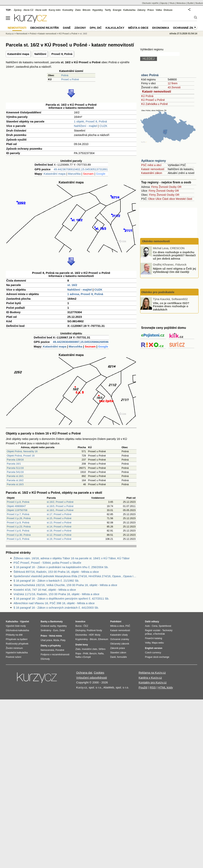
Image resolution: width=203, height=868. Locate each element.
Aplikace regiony (154, 161)
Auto (147, 626)
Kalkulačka (129, 10)
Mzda (56, 640)
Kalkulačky (115, 28)
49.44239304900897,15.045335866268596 (81, 342)
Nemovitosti (22, 34)
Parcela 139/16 (15, 460)
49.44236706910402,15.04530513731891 (81, 169)
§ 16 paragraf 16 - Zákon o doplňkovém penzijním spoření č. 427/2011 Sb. (61, 598)
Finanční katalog (154, 638)
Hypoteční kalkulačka (17, 653)
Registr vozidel (153, 630)
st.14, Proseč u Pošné (59, 527)
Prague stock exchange (157, 657)
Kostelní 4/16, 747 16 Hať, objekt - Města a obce (45, 590)
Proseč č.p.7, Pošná (18, 514)
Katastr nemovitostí (157, 92)
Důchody (45, 659)
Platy (63, 640)
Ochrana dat (84, 673)
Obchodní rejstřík (150, 3)
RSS (153, 687)
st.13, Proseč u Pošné (59, 523)
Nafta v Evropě (83, 657)
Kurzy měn (55, 10)
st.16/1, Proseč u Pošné (60, 510)
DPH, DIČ (96, 28)
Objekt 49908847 (16, 506)
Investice (80, 622)
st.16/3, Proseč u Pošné (60, 506)
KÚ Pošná (147, 96)
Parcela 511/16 (15, 468)
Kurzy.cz (10, 34)
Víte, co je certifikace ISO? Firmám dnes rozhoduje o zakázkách (171, 306)
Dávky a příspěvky (51, 646)
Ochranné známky (187, 28)
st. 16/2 (72, 285)
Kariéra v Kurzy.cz (150, 678)
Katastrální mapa (18, 54)
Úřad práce (46, 640)
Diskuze (168, 10)
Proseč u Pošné (70, 79)
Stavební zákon (118, 653)
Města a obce (138, 28)
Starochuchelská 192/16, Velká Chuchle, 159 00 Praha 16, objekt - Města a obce (65, 585)
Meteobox (181, 3)
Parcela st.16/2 (15, 480)
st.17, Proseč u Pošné (59, 514)
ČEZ (86, 626)
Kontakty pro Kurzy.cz (153, 682)
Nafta (101, 654)
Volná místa (55, 636)
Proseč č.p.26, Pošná (19, 518)
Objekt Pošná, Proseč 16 (21, 456)
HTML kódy (165, 687)
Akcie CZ (28, 10)
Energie (117, 10)
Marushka (74, 174)
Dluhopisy (80, 630)
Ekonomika (161, 28)
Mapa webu (158, 643)
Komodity (68, 10)
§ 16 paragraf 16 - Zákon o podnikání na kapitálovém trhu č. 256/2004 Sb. (61, 567)
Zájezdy (164, 3)
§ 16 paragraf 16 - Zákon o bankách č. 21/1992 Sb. (46, 581)
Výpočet (24, 622)
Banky (44, 622)
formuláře (122, 657)
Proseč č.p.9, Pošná (18, 523)
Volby (148, 643)
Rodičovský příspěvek (17, 644)
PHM (86, 654)
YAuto (172, 3)
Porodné (60, 650)
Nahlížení (40, 54)
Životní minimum (14, 648)
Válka (159, 10)
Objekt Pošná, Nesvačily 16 (22, 451)
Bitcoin (87, 10)
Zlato (78, 10)
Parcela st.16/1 (15, 476)
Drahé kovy (82, 645)
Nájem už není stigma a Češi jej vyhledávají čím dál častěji (174, 270)
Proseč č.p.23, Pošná (19, 527)
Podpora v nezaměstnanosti (55, 655)
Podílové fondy (94, 630)
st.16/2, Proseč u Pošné (60, 502)
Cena (155, 626)
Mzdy (98, 635)
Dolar (62, 630)
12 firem (173, 83)
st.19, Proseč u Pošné (59, 539)
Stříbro (102, 649)
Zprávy (18, 10)
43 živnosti (174, 87)
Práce (151, 10)
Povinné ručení (14, 657)
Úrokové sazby (48, 626)
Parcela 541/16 (15, 472)
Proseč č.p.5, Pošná (18, 539)
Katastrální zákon (152, 173)
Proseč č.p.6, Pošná (18, 531)
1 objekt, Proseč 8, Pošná (90, 121)
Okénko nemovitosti (156, 241)
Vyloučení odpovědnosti (92, 678)
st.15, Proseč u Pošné (59, 518)
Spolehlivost (165, 626)
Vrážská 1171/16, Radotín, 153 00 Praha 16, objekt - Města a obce (56, 594)
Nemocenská (47, 650)
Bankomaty (56, 622)
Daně (67, 28)
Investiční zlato (89, 649)
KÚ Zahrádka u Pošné (154, 104)
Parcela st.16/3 (15, 484)
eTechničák (159, 634)
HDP (91, 635)
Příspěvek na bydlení (17, 639)
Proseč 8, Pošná (62, 54)
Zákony (141, 10)
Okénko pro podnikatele (158, 292)
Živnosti (163, 187)
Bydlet (191, 3)
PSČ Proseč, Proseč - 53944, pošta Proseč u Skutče (47, 563)
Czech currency (153, 653)
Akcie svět (41, 10)
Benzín (93, 654)
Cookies (99, 673)
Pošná (65, 75)
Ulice (158, 199)
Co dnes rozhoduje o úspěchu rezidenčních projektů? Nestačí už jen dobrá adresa (174, 255)
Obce (151, 199)
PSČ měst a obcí (151, 165)
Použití (143, 687)
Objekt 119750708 (17, 510)
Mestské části (184, 199)
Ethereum (103, 639)
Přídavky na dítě (14, 635)
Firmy (155, 187)
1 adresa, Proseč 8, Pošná (85, 294)
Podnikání (116, 622)
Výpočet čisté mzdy (16, 626)
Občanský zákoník (120, 644)
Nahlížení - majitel (85, 126)
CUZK (104, 126)
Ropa (78, 654)
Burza (78, 626)
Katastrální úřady (119, 635)
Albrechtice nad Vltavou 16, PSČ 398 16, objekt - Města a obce (54, 603)
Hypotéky (98, 10)
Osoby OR (175, 187)
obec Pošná (150, 75)
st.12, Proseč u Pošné (59, 535)
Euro (56, 630)
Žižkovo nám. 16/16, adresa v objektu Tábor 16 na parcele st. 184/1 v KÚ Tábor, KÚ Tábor (72, 558)
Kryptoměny (82, 639)
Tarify (108, 10)
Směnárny (46, 630)
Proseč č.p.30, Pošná (19, 535)
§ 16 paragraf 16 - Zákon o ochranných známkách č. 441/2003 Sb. (56, 608)
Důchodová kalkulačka (17, 630)
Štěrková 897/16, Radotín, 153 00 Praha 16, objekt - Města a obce (56, 572)
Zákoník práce (118, 648)
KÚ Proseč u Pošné (153, 100)
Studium (199, 3)
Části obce (169, 199)
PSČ (128, 626)
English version (154, 648)
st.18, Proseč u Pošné (59, 531)
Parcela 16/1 (14, 464)
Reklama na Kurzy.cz (152, 673)
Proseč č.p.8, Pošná (18, 502)
